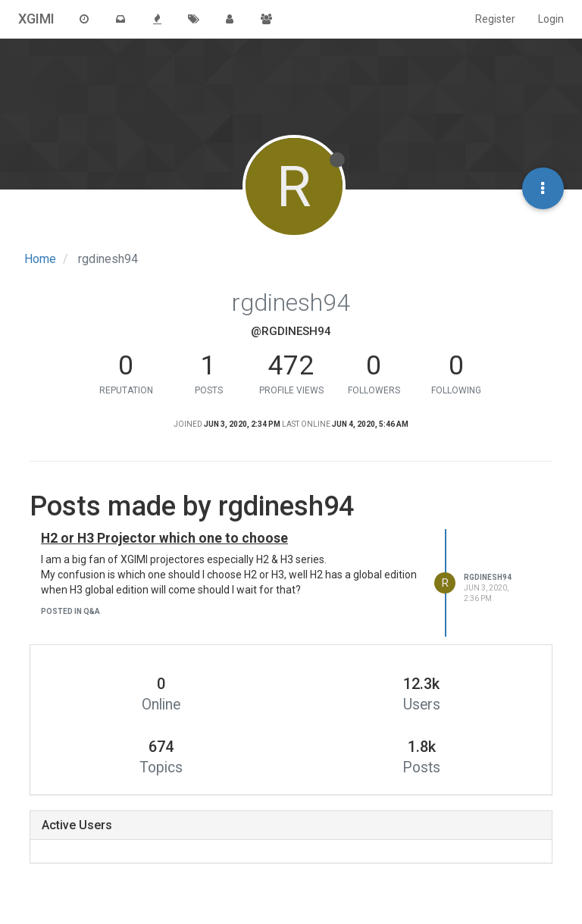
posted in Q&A (70, 611)
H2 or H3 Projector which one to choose (164, 538)
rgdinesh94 (488, 577)
